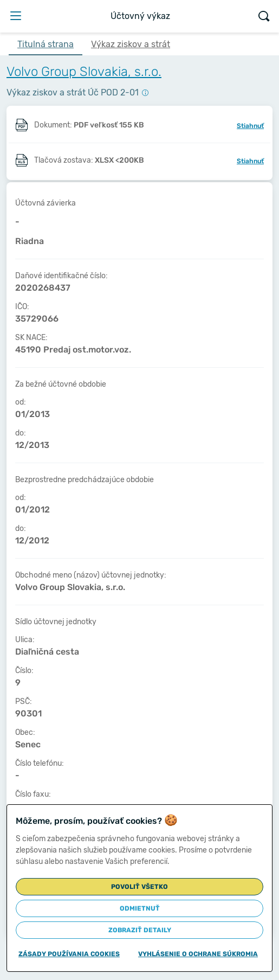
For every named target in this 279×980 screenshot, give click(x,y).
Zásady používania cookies (69, 954)
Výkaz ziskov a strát (131, 44)
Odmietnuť (140, 908)
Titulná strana (46, 44)
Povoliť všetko (139, 887)
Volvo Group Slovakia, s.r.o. (84, 72)
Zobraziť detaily (140, 930)
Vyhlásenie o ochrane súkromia (198, 954)
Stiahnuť (250, 126)
